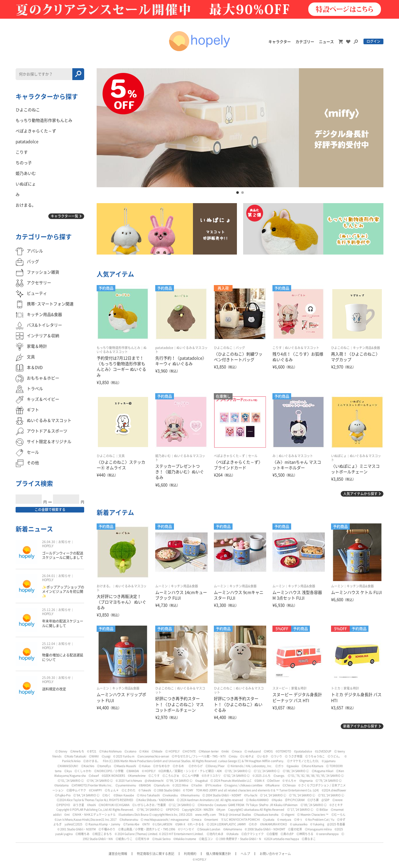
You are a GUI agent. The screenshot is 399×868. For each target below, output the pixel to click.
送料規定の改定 (54, 689)
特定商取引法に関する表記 (156, 854)
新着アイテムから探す (360, 726)
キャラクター (280, 42)
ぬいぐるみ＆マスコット (302, 348)
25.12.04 (49, 644)
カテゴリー (305, 42)
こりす (277, 348)
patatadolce (164, 348)
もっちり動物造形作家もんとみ (118, 348)
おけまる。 (104, 586)
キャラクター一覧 (65, 216)
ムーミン (161, 586)
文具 (122, 456)
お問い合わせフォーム (275, 854)
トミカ (336, 688)
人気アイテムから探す (360, 494)
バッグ (240, 348)
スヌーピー (280, 688)
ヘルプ (245, 854)
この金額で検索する (50, 510)
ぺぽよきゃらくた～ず (229, 456)
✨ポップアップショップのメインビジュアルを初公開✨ (63, 592)
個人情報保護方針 (219, 854)
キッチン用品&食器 (366, 348)
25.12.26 (49, 610)
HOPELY (48, 546)
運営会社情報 (118, 854)
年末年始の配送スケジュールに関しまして (63, 623)
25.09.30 (49, 678)
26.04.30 (49, 542)
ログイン (373, 41)
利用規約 (190, 854)
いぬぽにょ (339, 456)
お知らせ (65, 542)
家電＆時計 (299, 688)
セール (253, 456)
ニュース (326, 42)
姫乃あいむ (163, 456)
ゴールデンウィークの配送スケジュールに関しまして (63, 555)
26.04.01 (49, 576)
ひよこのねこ (223, 348)
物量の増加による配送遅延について (63, 657)
